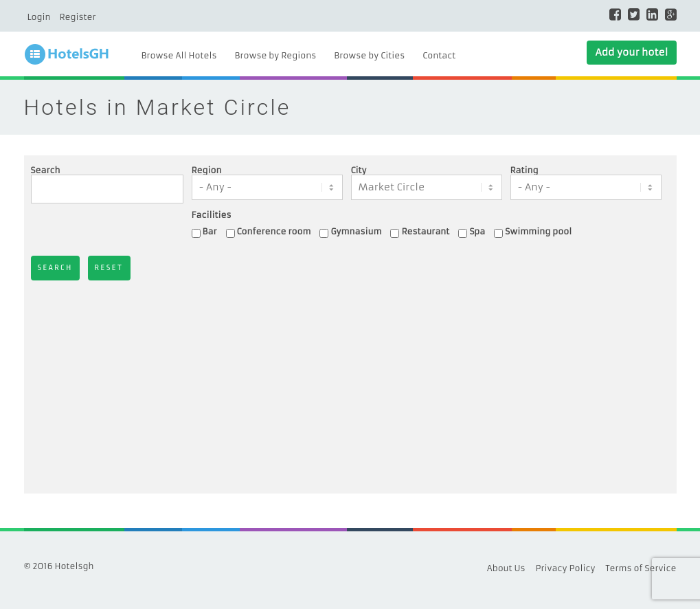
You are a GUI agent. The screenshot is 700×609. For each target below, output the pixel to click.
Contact (439, 55)
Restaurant (425, 231)
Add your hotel (631, 52)
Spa (477, 231)
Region (207, 170)
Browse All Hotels (179, 55)
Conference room (274, 231)
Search (46, 170)
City (359, 170)
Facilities (212, 215)
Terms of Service (641, 568)
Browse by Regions (275, 55)
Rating (524, 170)
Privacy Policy (566, 568)
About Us (506, 568)
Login (39, 17)
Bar (210, 231)
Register (77, 17)
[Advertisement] (350, 384)
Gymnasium (356, 231)
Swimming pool (538, 231)
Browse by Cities (369, 55)
